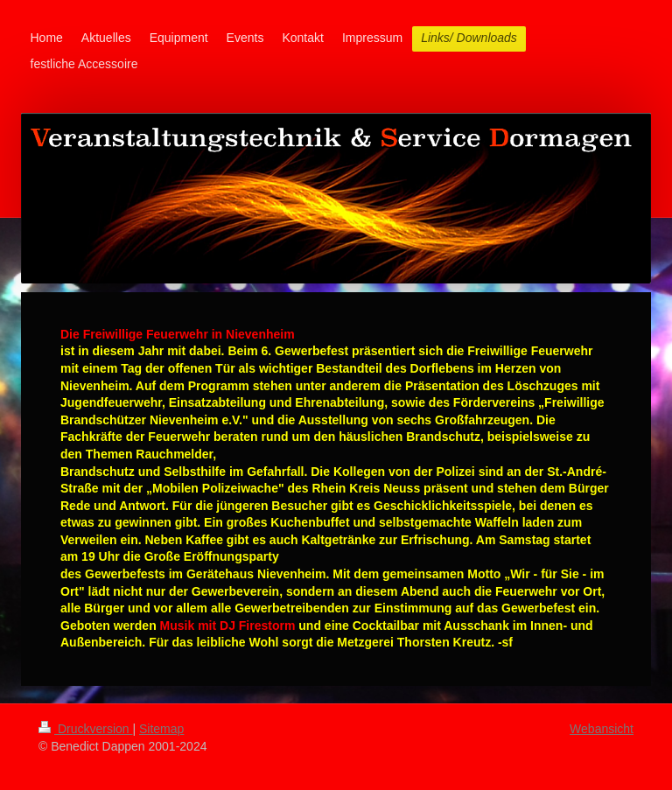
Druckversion (85, 729)
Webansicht (602, 729)
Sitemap (161, 729)
